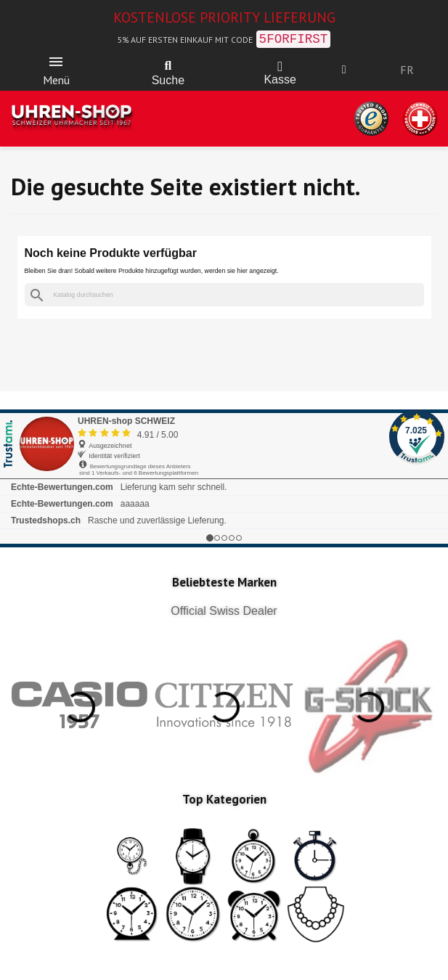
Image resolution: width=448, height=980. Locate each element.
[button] (168, 66)
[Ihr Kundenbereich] (344, 70)
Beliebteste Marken (224, 582)
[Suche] (224, 295)
